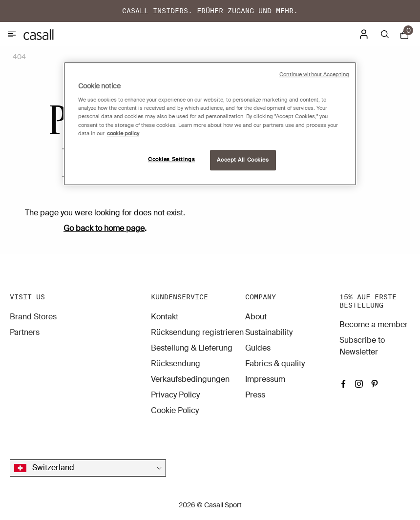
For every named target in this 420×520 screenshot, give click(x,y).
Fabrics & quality (275, 364)
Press (255, 395)
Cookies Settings (171, 159)
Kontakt (165, 317)
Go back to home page (104, 228)
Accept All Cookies (243, 160)
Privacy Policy (175, 395)
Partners (25, 332)
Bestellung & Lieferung (192, 348)
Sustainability (269, 332)
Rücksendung (176, 364)
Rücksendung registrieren (197, 332)
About (256, 317)
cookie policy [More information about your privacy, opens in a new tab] (123, 134)
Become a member (374, 324)
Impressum (265, 379)
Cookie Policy (175, 410)
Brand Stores (33, 317)
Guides (258, 348)
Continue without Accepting (314, 74)
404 (19, 57)
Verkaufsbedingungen (190, 379)
